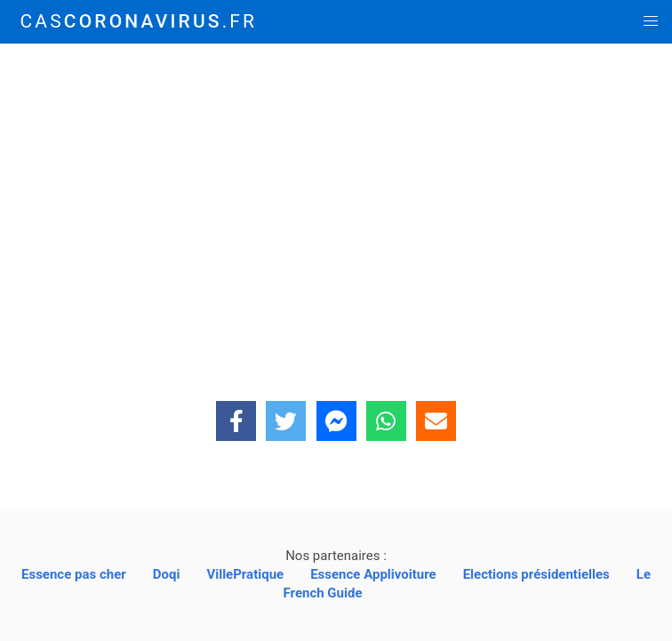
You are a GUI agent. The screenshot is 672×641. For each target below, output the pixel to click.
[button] (650, 22)
